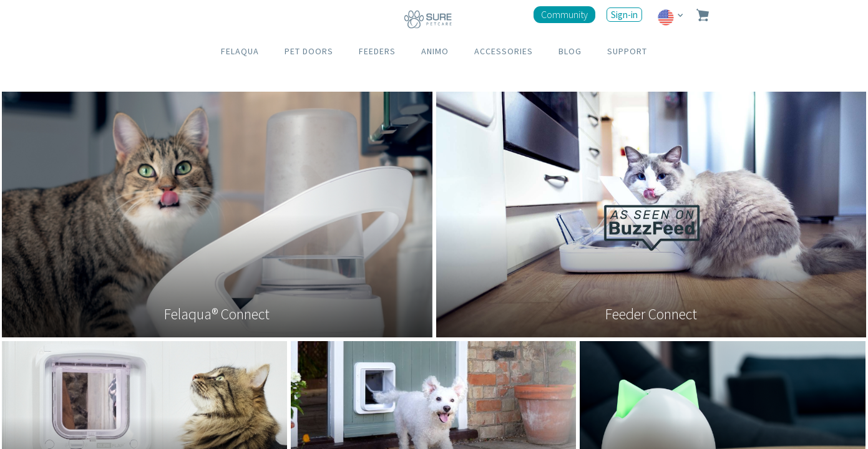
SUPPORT (627, 51)
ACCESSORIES (504, 51)
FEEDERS (377, 51)
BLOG (570, 51)
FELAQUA (240, 51)
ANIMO (435, 51)
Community (564, 14)
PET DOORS (309, 51)
